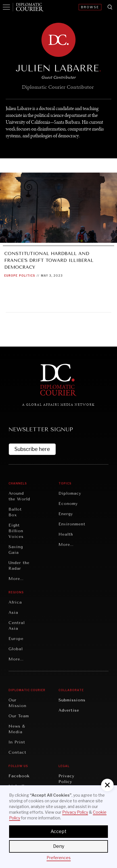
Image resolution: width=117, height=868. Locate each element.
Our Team (19, 716)
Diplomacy (70, 493)
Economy (68, 504)
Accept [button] (58, 831)
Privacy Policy (66, 779)
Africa (15, 602)
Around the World (19, 496)
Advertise (69, 710)
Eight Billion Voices (16, 531)
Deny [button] (59, 846)
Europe (11, 275)
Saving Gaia (16, 550)
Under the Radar (19, 566)
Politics (27, 275)
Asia (13, 613)
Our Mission (17, 703)
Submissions (72, 700)
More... (16, 579)
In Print (17, 742)
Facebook (19, 776)
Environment (72, 524)
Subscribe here (32, 449)
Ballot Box (15, 512)
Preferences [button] (59, 858)
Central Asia (17, 626)
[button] (107, 785)
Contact (17, 752)
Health (66, 534)
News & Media (17, 729)
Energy (66, 514)
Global (16, 649)
